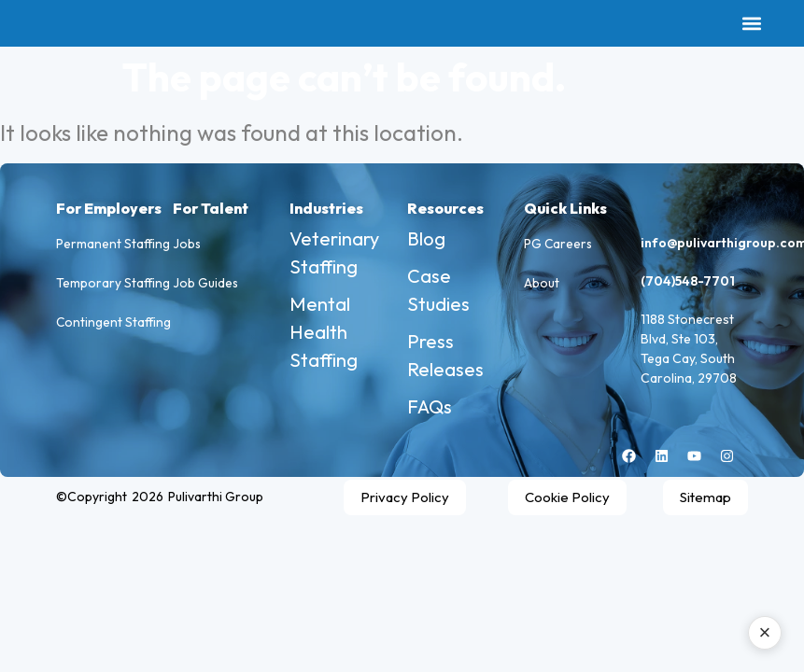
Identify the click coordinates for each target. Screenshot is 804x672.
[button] (751, 24)
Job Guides (206, 289)
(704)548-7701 (688, 281)
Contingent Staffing (114, 332)
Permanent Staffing (113, 246)
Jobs (187, 246)
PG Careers (559, 246)
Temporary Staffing (113, 289)
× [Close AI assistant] (765, 632)
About (542, 289)
